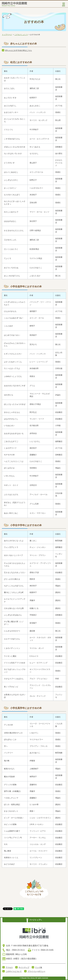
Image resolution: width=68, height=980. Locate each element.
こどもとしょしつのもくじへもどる (34, 893)
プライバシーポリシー (36, 971)
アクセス (9, 967)
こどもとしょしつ (21, 35)
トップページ (7, 35)
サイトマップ (24, 967)
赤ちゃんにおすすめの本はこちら (18, 50)
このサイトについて (14, 971)
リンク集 (39, 967)
